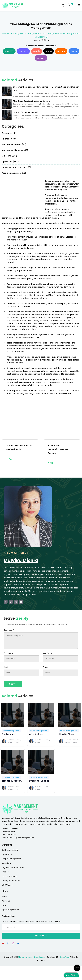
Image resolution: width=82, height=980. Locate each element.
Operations (7, 854)
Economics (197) (10, 133)
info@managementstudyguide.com (20, 838)
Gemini (74, 51)
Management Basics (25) (14, 144)
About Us (6, 901)
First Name (8, 653)
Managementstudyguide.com (32, 957)
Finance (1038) (9, 139)
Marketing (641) (9, 156)
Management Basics (11, 881)
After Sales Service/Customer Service (62, 454)
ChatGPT (9, 51)
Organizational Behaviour (13, 867)
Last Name (48, 653)
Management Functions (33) (16, 150)
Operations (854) (10, 162)
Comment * (9, 630)
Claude (37, 51)
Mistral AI (61, 51)
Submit (13, 684)
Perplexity (23, 51)
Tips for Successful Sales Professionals (20, 452)
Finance (5, 872)
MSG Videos (7, 885)
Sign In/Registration (11, 910)
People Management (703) (15, 173)
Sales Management (30, 34)
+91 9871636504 (11, 835)
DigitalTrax (64, 957)
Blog (4, 905)
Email (6, 667)
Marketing (14, 34)
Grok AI (49, 51)
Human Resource (10, 876)
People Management (11, 859)
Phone (46, 667)
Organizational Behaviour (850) (17, 167)
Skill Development (10, 850)
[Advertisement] (22, 197)
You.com (41, 58)
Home (5, 34)
